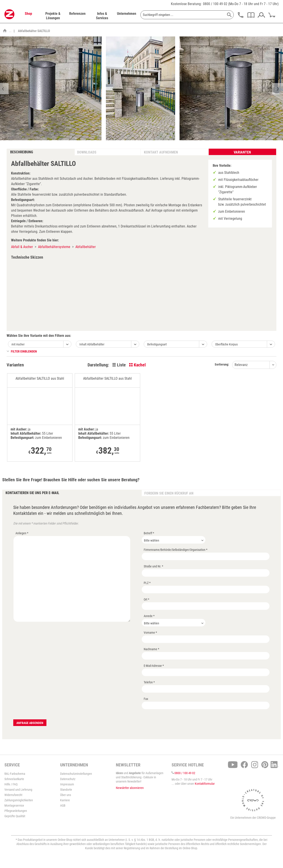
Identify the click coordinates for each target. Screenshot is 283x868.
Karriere (65, 800)
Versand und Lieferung (18, 790)
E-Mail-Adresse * (154, 666)
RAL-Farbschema (15, 774)
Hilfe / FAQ (11, 784)
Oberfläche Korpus (226, 344)
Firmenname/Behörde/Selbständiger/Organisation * (176, 550)
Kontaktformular (205, 784)
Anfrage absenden (30, 723)
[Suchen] (229, 15)
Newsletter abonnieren (130, 788)
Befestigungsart (157, 344)
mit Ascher (18, 344)
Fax (146, 699)
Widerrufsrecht (13, 795)
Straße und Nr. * (153, 566)
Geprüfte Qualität (15, 816)
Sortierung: (222, 364)
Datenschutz (68, 779)
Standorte (66, 790)
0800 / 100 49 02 (215, 4)
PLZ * (147, 583)
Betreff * (149, 533)
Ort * (146, 599)
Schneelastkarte (14, 779)
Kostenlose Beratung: (186, 4)
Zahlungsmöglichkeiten (19, 800)
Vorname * (150, 633)
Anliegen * (22, 533)
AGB (63, 805)
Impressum (67, 784)
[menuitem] (28, 16)
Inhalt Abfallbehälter (92, 344)
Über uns (66, 795)
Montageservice (14, 805)
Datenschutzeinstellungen (76, 774)
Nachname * (151, 649)
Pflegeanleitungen (16, 811)
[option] (141, 88)
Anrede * (149, 616)
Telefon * (149, 682)
